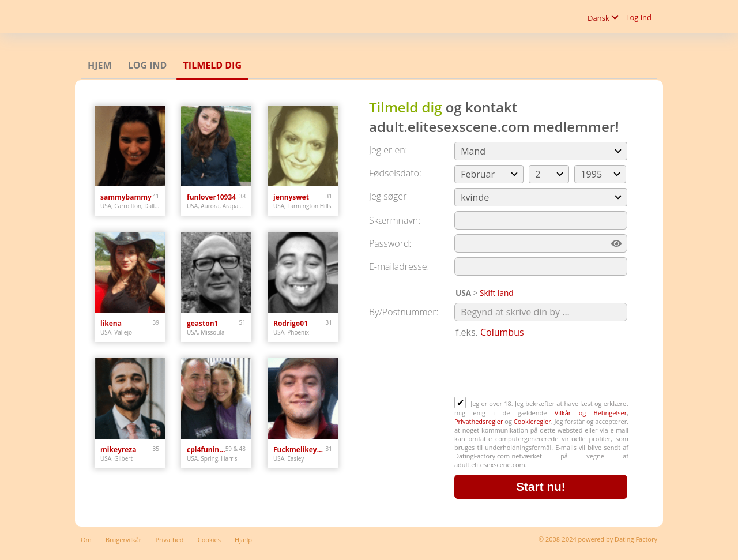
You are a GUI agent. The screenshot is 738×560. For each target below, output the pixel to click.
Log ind (639, 17)
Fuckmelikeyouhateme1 (300, 450)
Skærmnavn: (395, 220)
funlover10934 (211, 197)
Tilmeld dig (212, 65)
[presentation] (542, 369)
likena (111, 323)
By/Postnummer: (404, 312)
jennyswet (291, 197)
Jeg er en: (388, 150)
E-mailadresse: (399, 266)
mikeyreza (118, 450)
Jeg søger (388, 196)
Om (86, 540)
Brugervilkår (123, 540)
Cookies (209, 540)
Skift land (497, 293)
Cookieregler (532, 421)
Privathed (170, 540)
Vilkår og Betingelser (591, 413)
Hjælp (243, 540)
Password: (390, 243)
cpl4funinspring (206, 450)
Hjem (100, 65)
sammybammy (126, 197)
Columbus (502, 332)
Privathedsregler (479, 421)
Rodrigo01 (291, 323)
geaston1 (202, 323)
